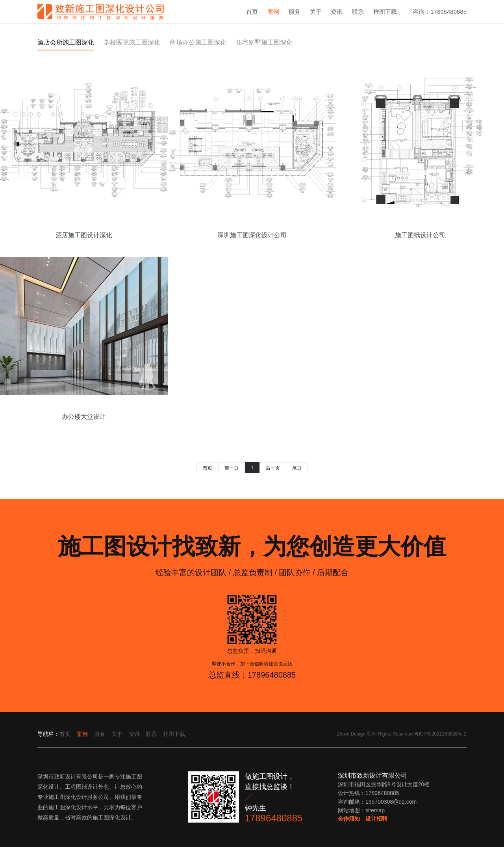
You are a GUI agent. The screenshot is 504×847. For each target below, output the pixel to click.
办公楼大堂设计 (84, 417)
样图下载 (385, 12)
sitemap (375, 810)
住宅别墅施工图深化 (264, 42)
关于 (316, 12)
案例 (273, 12)
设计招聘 (376, 819)
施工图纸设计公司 (420, 235)
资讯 (337, 12)
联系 (358, 12)
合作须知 (349, 819)
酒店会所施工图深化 (66, 42)
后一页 (273, 468)
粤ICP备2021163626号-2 (440, 734)
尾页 (297, 468)
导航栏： (48, 734)
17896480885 (274, 818)
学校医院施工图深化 (132, 42)
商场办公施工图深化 (198, 42)
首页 (252, 12)
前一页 (232, 468)
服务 (295, 12)
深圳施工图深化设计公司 (252, 235)
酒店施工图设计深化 (84, 235)
